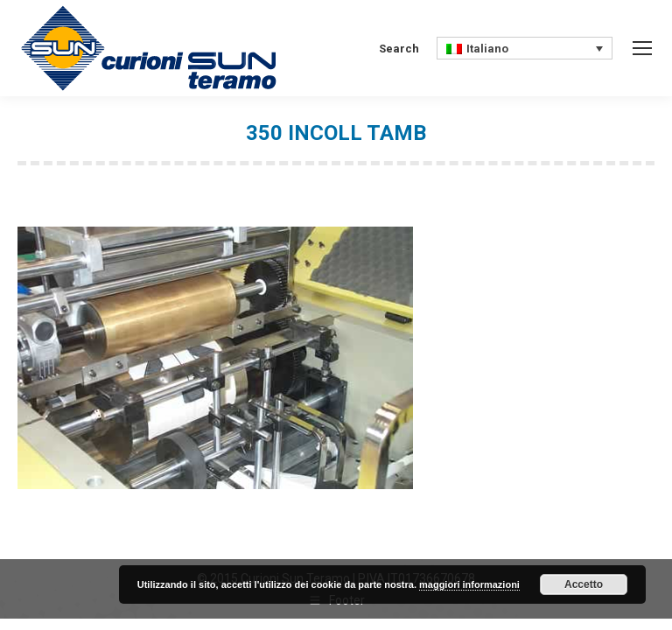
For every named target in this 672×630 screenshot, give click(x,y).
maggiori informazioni (469, 584)
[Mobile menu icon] (642, 48)
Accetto (584, 584)
